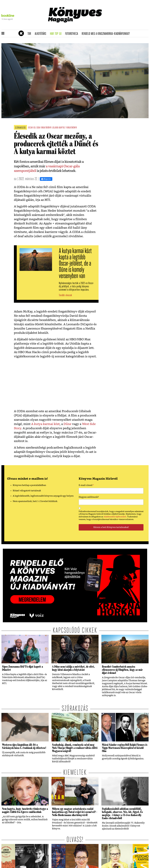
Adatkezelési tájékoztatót (115, 517)
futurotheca (72, 34)
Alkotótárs (41, 34)
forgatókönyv (46, 128)
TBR (30, 34)
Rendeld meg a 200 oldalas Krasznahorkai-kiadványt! (113, 28)
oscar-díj (32, 128)
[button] (3, 34)
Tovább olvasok (65, 295)
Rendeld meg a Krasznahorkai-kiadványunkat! (107, 34)
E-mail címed (86, 486)
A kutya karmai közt (45, 424)
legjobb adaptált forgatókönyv (64, 128)
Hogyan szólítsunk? (89, 497)
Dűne (67, 424)
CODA (38, 128)
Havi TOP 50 (57, 34)
